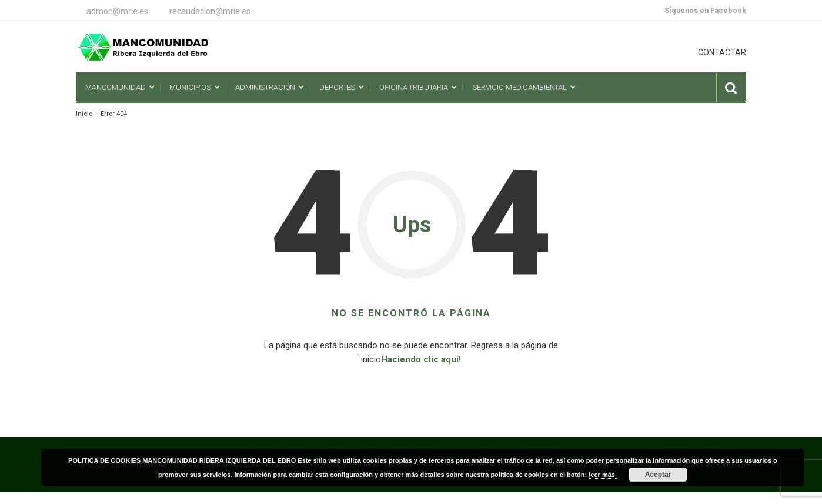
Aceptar (658, 475)
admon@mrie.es (117, 11)
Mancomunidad (115, 87)
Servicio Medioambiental (519, 87)
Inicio (84, 114)
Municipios (190, 87)
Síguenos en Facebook (705, 10)
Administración (265, 87)
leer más (603, 475)
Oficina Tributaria (414, 87)
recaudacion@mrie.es (210, 11)
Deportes (337, 87)
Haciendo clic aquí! (421, 359)
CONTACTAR (722, 52)
